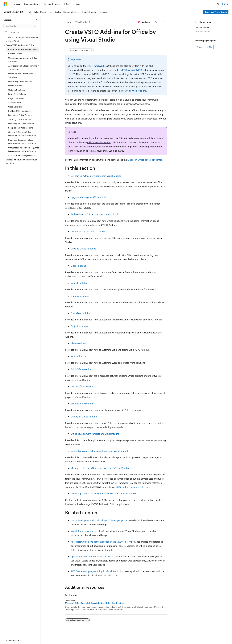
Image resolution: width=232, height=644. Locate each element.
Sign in (225, 4)
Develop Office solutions (83, 249)
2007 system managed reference (133, 487)
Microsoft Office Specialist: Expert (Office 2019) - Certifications (95, 603)
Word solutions (78, 356)
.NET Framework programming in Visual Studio (95, 571)
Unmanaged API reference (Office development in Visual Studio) (104, 493)
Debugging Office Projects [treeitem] (20, 115)
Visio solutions (78, 343)
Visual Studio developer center (86, 531)
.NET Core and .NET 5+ (132, 70)
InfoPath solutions (80, 283)
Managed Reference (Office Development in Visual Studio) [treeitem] (22, 142)
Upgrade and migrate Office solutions (90, 197)
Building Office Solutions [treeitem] (19, 111)
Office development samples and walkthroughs (95, 434)
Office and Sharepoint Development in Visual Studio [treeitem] (22, 39)
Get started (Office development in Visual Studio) (96, 176)
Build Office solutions (82, 369)
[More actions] (164, 22)
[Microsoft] (5, 4)
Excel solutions (78, 266)
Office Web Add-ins (136, 91)
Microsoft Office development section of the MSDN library (101, 542)
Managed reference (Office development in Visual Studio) (100, 468)
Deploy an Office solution (84, 416)
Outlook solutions (80, 296)
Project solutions (79, 326)
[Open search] (218, 4)
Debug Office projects (82, 386)
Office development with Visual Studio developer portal (99, 520)
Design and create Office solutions (88, 231)
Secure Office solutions (83, 403)
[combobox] (20, 26)
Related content (204, 31)
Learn (68, 22)
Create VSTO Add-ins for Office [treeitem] (23, 49)
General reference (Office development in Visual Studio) (99, 451)
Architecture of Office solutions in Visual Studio (95, 214)
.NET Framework (96, 66)
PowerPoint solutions (81, 313)
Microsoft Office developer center (145, 160)
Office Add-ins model (99, 142)
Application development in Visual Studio (92, 556)
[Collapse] (36, 20)
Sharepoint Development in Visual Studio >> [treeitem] (21, 161)
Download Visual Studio (216, 12)
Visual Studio (81, 22)
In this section (203, 28)
